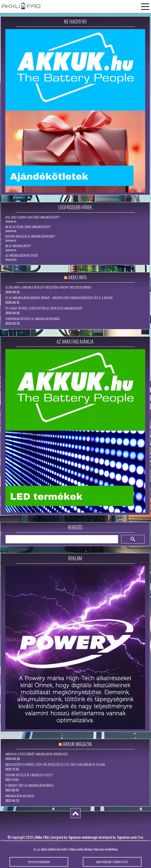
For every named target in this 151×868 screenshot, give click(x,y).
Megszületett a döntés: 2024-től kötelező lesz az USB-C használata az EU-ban (55, 764)
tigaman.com (127, 837)
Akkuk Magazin (77, 744)
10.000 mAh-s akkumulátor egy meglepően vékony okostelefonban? (49, 287)
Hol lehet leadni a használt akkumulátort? (33, 217)
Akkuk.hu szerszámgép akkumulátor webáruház (37, 754)
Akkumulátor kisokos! (20, 796)
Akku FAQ (42, 837)
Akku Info (77, 277)
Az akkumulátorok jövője (22, 255)
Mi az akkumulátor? (18, 246)
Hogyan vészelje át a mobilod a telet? (29, 775)
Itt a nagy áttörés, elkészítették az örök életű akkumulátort (44, 308)
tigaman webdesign (83, 837)
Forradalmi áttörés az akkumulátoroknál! (33, 319)
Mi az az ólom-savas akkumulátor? (28, 227)
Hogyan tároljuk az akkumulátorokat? (30, 236)
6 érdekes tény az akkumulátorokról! (30, 785)
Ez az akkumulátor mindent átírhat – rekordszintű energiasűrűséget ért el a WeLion (59, 298)
